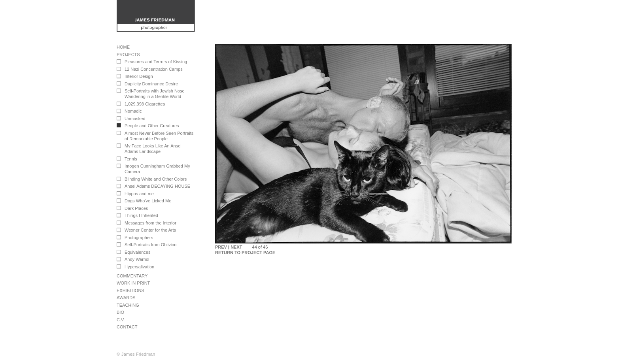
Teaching (128, 305)
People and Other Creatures (152, 126)
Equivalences (137, 252)
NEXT (236, 247)
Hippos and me (139, 194)
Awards (126, 298)
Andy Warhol (137, 259)
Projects (128, 55)
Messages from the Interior (150, 223)
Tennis (131, 159)
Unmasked (135, 119)
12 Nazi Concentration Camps (154, 69)
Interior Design (139, 76)
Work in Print (133, 283)
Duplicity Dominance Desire (151, 84)
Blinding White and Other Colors (156, 179)
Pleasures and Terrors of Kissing (156, 62)
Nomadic (133, 111)
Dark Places (136, 208)
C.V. (121, 320)
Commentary (132, 276)
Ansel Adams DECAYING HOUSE (157, 186)
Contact (127, 327)
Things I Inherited (141, 215)
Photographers (139, 238)
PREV (221, 247)
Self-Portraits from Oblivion (150, 245)
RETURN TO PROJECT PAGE (245, 253)
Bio (120, 312)
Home (123, 47)
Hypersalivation (139, 267)
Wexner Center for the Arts (150, 230)
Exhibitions (130, 290)
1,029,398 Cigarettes (145, 104)
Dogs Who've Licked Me (148, 201)
